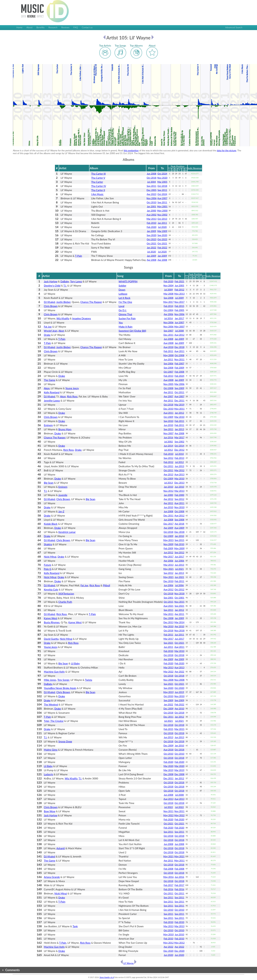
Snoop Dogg (65, 741)
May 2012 (168, 943)
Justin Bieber (63, 302)
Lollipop (123, 294)
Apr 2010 (179, 626)
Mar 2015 (179, 729)
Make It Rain (125, 327)
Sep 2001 (168, 598)
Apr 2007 (169, 396)
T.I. (65, 286)
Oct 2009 (168, 417)
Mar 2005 (162, 182)
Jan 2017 (179, 318)
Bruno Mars (65, 429)
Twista (89, 680)
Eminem (48, 425)
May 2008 (168, 355)
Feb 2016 (168, 889)
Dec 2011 (168, 335)
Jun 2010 (168, 425)
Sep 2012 (168, 458)
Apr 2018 (179, 524)
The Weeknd (51, 704)
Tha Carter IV (98, 186)
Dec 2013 (179, 483)
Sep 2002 (179, 442)
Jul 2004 (152, 182)
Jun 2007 (179, 322)
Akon (61, 331)
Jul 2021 (179, 569)
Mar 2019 (179, 405)
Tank (75, 926)
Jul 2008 (179, 331)
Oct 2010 (152, 202)
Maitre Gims (51, 750)
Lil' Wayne (128, 963)
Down (122, 290)
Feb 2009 (179, 368)
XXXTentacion (66, 594)
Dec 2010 (168, 409)
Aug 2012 (179, 335)
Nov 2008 (168, 680)
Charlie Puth (65, 602)
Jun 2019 (179, 692)
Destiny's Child (52, 286)
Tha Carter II (98, 190)
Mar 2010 (179, 417)
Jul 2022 (168, 807)
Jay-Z (61, 511)
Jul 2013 (168, 483)
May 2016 (168, 877)
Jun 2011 (168, 359)
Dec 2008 (168, 618)
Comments (12, 970)
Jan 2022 (151, 248)
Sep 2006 (168, 363)
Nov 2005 (168, 384)
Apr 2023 (151, 194)
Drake (47, 335)
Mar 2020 (168, 766)
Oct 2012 (179, 589)
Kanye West (51, 618)
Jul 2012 (168, 450)
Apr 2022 (179, 672)
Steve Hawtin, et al (107, 977)
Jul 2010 (179, 454)
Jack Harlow (51, 281)
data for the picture (227, 150)
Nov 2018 (179, 594)
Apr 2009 (169, 528)
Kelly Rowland (52, 392)
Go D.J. (123, 310)
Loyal (121, 306)
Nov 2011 (179, 359)
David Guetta (51, 639)
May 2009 (179, 548)
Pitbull (106, 585)
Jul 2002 (168, 442)
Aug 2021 (168, 606)
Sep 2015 (179, 540)
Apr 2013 (169, 474)
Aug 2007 (162, 198)
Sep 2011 (152, 186)
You (121, 323)
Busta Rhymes (52, 622)
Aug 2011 (179, 351)
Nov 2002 (162, 215)
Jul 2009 (168, 290)
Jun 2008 (152, 174)
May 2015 (168, 540)
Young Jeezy (72, 388)
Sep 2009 (179, 388)
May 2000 (162, 211)
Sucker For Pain (127, 318)
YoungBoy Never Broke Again (60, 688)
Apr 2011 (169, 392)
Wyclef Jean (51, 331)
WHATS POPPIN (128, 281)
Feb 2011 (168, 351)
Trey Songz (63, 680)
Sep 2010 (168, 421)
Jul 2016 (168, 318)
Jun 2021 (179, 577)
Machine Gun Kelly (54, 672)
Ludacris (49, 774)
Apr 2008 (151, 260)
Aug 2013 (179, 474)
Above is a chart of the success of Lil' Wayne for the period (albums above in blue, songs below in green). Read (68, 150)
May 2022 (168, 815)
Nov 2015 (179, 602)
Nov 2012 (168, 491)
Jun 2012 (168, 552)
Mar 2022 (168, 672)
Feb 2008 (179, 372)
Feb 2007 (179, 363)
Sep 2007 (168, 331)
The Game (50, 380)
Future (48, 565)
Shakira (48, 544)
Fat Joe (48, 327)
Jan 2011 (162, 223)
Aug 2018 (168, 347)
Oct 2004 (168, 310)
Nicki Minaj (50, 557)
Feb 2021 (179, 281)
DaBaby (65, 281)
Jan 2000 (151, 211)
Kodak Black (51, 524)
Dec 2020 (168, 951)
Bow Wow (50, 811)
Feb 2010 (152, 223)
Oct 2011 (179, 392)
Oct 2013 (162, 219)
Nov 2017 (179, 302)
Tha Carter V (98, 178)
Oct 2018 (152, 178)
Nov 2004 (168, 285)
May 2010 (168, 934)
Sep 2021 (179, 606)
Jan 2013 (179, 429)
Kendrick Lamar (67, 532)
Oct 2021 (152, 243)
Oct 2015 (168, 602)
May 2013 (179, 294)
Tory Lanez (76, 281)
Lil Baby (75, 663)
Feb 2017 (168, 885)
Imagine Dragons (81, 318)
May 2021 (168, 569)
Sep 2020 (152, 235)
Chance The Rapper (91, 302)
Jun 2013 (179, 466)
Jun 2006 (179, 561)
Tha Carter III (98, 174)
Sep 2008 (168, 298)
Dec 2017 (168, 524)
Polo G (48, 569)
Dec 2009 (168, 709)
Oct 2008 (179, 355)
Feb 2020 (152, 227)
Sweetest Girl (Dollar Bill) (132, 331)
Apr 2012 (169, 499)
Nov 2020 (162, 178)
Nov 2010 (179, 507)
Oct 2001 (179, 598)
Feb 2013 (168, 376)
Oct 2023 (152, 239)
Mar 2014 (179, 622)
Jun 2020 (168, 955)
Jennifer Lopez (52, 401)
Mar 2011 (168, 614)
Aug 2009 (179, 528)
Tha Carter (97, 182)
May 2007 (179, 327)
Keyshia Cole (51, 589)
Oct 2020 (179, 688)
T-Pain (79, 256)
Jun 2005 (179, 285)
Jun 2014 (168, 446)
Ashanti (61, 848)
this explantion (131, 150)
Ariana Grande (52, 877)
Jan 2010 (168, 487)
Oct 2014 (179, 446)
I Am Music (97, 194)
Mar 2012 (179, 470)
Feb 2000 (179, 495)
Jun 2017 (179, 557)
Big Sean (49, 483)
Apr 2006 (169, 314)
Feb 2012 (179, 290)
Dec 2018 (179, 347)
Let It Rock (124, 298)
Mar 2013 (152, 219)
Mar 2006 (179, 384)
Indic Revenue (195, 168)
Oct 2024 (162, 174)
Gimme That (125, 314)
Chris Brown (51, 306)
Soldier (122, 286)
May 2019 (168, 692)
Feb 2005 (179, 310)
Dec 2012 (179, 450)
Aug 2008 (168, 343)
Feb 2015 (179, 306)
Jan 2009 (151, 231)
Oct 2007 (168, 372)
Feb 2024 (179, 376)
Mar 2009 (162, 231)
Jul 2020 (162, 227)
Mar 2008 (168, 294)
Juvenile (63, 495)
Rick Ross (72, 396)
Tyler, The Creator (54, 721)
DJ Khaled (49, 302)
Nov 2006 (152, 198)
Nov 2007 (168, 433)
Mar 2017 (179, 437)
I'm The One (125, 302)
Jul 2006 (179, 585)
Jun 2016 (168, 437)
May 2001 (162, 206)
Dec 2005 (152, 190)
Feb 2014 (168, 306)
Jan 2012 (179, 413)
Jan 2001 (151, 206)
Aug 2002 (151, 215)
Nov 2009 (168, 544)
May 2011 (179, 409)
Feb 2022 (162, 248)
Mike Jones (50, 680)
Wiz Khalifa (63, 318)
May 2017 (168, 302)
